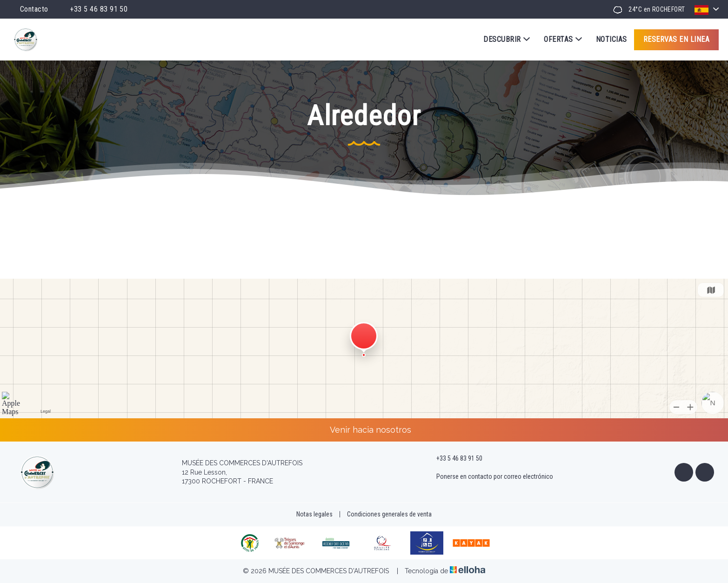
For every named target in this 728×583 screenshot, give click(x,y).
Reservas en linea (676, 39)
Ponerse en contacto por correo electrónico (489, 477)
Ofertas (563, 40)
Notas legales (314, 514)
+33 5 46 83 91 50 (454, 459)
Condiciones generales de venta (389, 514)
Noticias (611, 39)
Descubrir (507, 40)
